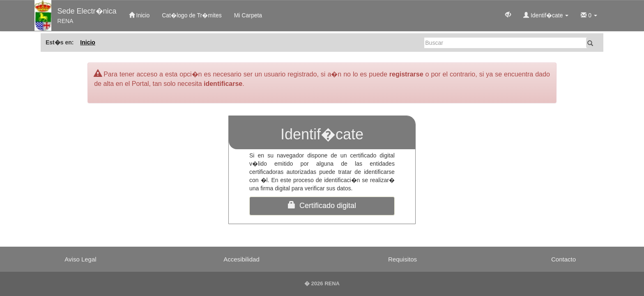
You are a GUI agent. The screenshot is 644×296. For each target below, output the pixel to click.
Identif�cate (546, 15)
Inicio (139, 15)
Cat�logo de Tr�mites (192, 15)
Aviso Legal (80, 259)
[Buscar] (506, 43)
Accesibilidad (241, 259)
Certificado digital (322, 205)
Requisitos (402, 259)
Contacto (563, 259)
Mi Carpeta (248, 15)
